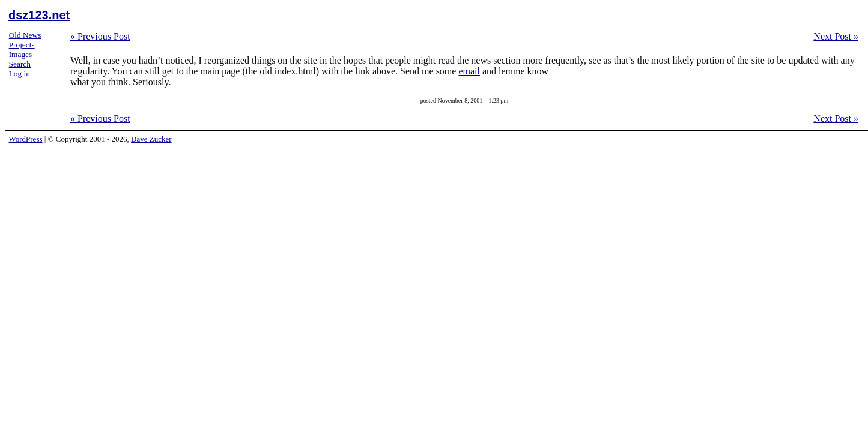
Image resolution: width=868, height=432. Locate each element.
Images (21, 54)
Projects (22, 45)
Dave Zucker (151, 139)
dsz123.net (39, 15)
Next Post (836, 36)
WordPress (26, 139)
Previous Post (100, 36)
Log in (20, 73)
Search (20, 64)
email (469, 71)
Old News (25, 35)
